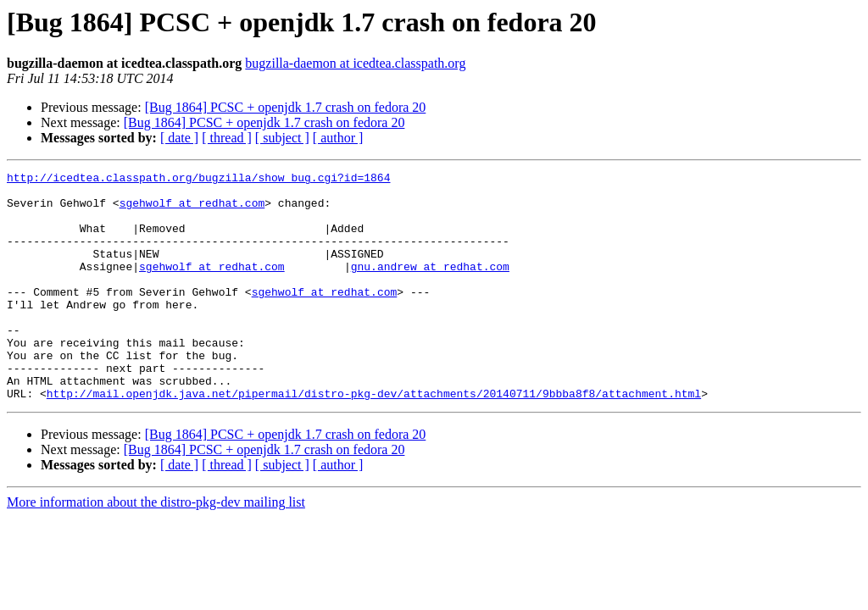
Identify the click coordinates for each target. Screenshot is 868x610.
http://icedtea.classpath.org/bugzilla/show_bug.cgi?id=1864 (198, 180)
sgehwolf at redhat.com (192, 210)
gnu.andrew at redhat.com (430, 286)
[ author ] (338, 138)
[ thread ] (227, 138)
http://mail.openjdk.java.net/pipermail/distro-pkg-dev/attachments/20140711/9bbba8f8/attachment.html (374, 439)
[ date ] (179, 138)
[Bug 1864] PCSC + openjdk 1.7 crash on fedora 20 (286, 107)
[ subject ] (282, 138)
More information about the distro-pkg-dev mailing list (156, 548)
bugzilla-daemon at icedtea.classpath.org (355, 63)
